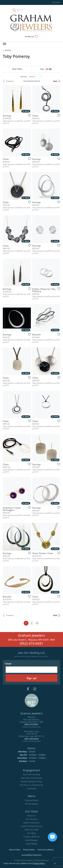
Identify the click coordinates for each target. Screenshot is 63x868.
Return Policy (15, 850)
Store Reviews (32, 840)
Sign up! (32, 678)
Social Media (32, 844)
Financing (31, 788)
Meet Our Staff (31, 830)
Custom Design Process (31, 826)
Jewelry (8, 50)
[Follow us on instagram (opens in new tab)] (35, 689)
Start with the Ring (31, 774)
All (37, 623)
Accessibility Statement (31, 855)
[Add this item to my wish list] (29, 115)
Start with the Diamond (31, 778)
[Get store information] (31, 727)
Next (55, 81)
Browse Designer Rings (31, 781)
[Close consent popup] (55, 864)
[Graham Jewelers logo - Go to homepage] (32, 23)
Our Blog (31, 833)
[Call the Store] (31, 724)
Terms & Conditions (46, 850)
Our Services (31, 819)
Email (8, 664)
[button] (56, 2)
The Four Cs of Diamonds (31, 785)
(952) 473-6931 (32, 643)
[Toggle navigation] (5, 44)
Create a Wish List (32, 837)
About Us (31, 816)
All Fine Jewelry (32, 804)
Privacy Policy (29, 850)
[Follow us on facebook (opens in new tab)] (28, 689)
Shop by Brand (31, 800)
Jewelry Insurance (31, 823)
